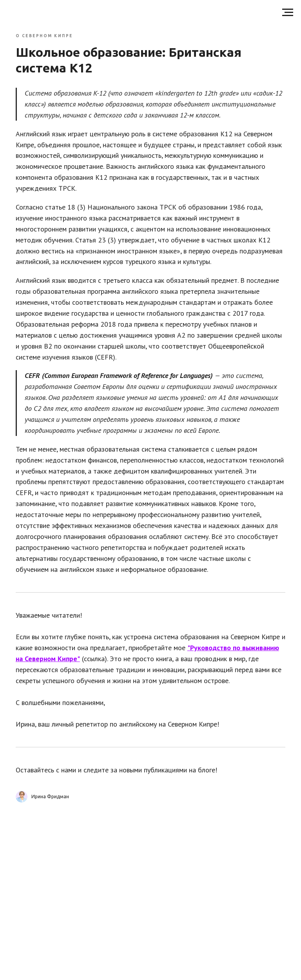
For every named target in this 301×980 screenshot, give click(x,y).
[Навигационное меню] (288, 13)
